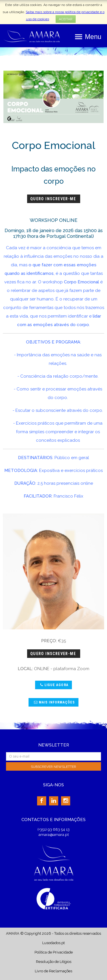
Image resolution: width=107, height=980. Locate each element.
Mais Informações (54, 702)
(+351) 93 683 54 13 (53, 829)
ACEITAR (66, 19)
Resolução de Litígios (54, 962)
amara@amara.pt (54, 834)
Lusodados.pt (53, 943)
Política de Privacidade (54, 952)
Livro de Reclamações (53, 971)
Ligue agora (54, 685)
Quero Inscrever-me (54, 199)
